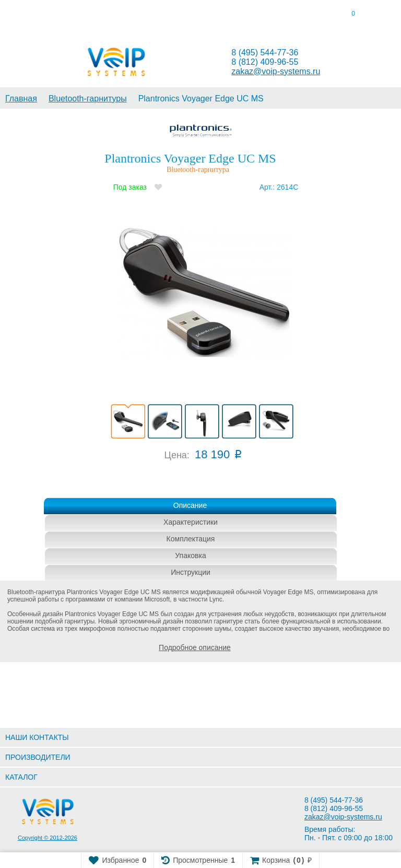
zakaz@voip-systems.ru (276, 71)
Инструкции (191, 572)
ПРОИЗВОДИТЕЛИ (38, 757)
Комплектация (191, 539)
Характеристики (191, 522)
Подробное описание (195, 647)
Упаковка (190, 555)
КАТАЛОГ (21, 777)
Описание (190, 505)
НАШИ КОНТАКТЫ (37, 737)
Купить (192, 483)
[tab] (50, 16)
